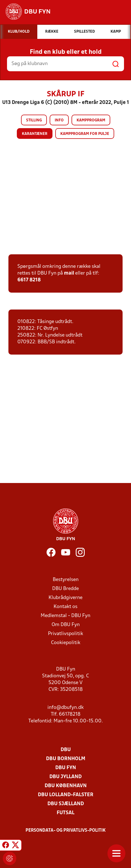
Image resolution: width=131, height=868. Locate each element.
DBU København (66, 786)
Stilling (34, 120)
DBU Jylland (65, 777)
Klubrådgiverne (65, 598)
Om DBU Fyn (66, 625)
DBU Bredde (65, 589)
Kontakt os (65, 607)
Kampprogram (91, 120)
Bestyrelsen (66, 580)
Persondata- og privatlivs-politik (66, 831)
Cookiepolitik (66, 643)
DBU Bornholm (66, 759)
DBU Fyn (66, 768)
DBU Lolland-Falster (66, 795)
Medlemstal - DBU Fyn (65, 616)
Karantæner (35, 134)
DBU (66, 750)
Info (59, 120)
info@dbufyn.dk (65, 708)
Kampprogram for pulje (85, 134)
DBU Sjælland (66, 804)
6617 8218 (29, 280)
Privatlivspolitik (65, 634)
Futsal (65, 813)
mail (69, 273)
